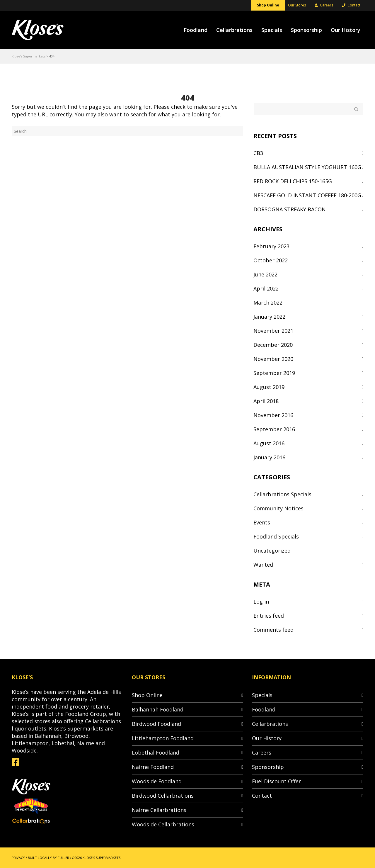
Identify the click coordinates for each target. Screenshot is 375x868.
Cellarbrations (270, 724)
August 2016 (269, 443)
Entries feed (269, 616)
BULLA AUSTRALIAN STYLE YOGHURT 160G (307, 167)
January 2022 (269, 317)
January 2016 (269, 457)
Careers (262, 753)
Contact (262, 796)
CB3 (258, 153)
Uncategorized (272, 551)
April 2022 (266, 288)
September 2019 (274, 373)
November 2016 (273, 415)
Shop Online (147, 695)
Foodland (264, 709)
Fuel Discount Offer (276, 781)
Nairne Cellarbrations (159, 810)
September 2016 (274, 429)
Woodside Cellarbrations (163, 824)
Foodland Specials (276, 536)
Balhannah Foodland (158, 709)
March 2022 (268, 303)
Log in (261, 602)
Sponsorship (268, 767)
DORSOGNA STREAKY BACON (290, 209)
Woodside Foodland (157, 781)
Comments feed (273, 630)
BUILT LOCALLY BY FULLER (48, 858)
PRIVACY (18, 858)
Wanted (263, 565)
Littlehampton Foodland (163, 738)
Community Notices (278, 508)
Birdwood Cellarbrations (163, 796)
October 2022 (271, 260)
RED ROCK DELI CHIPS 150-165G (293, 181)
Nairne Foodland (153, 767)
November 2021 (273, 331)
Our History (267, 738)
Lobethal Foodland (156, 753)
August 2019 (269, 387)
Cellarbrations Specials (282, 494)
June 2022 (265, 274)
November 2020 (273, 359)
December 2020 (273, 345)
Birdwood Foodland (156, 724)
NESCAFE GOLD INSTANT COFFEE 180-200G (307, 195)
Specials (262, 695)
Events (262, 522)
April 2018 (266, 401)
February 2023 (271, 246)
